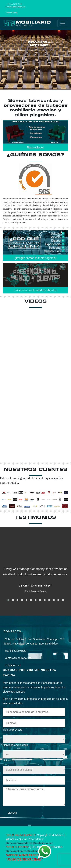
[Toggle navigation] (63, 23)
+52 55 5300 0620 (14, 4)
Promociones (35, 147)
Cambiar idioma (12, 12)
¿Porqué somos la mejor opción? (36, 258)
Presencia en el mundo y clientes (35, 290)
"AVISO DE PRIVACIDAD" (24, 859)
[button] (8, 600)
